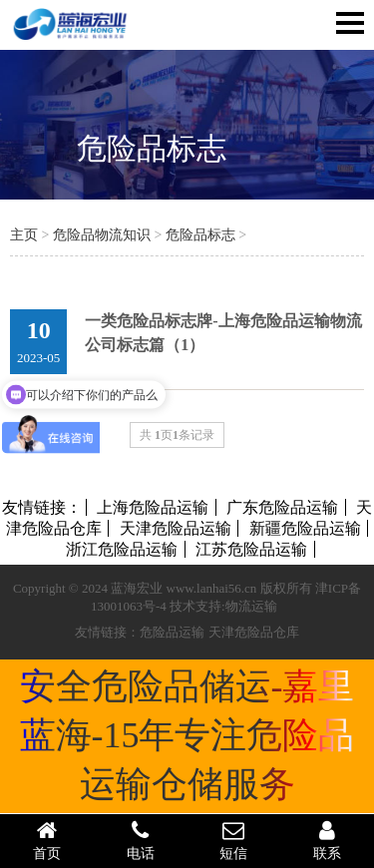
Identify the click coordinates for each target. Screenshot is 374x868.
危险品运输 (172, 632)
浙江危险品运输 (122, 549)
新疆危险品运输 (305, 528)
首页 (47, 840)
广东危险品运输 (282, 507)
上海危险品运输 (153, 507)
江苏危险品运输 (251, 549)
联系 (327, 840)
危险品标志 (152, 148)
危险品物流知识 (102, 235)
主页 (24, 235)
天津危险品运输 (176, 528)
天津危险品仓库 (254, 632)
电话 (141, 840)
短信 (234, 840)
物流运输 (251, 606)
